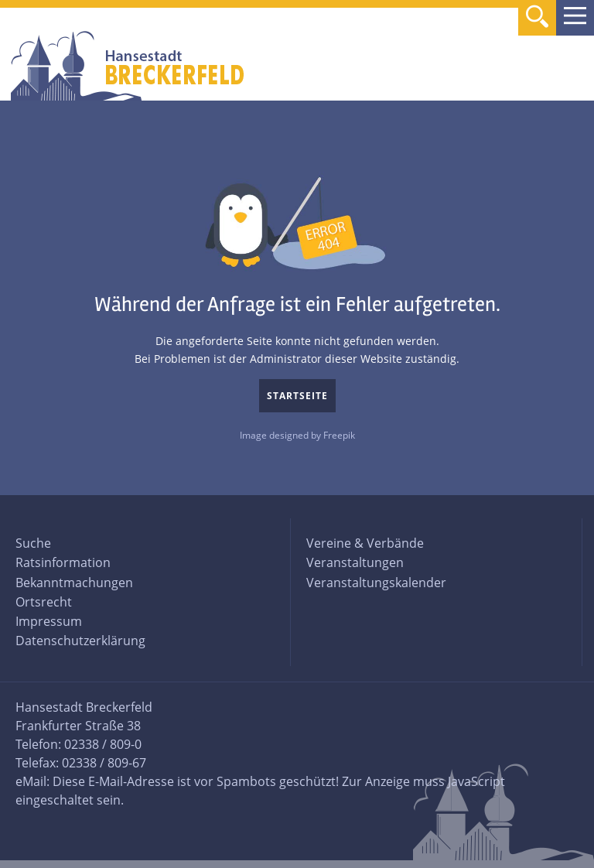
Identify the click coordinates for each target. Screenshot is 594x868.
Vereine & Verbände (365, 543)
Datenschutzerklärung (80, 641)
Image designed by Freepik (297, 435)
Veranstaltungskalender (376, 583)
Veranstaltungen (355, 562)
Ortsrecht (44, 602)
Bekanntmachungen (74, 583)
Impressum (49, 621)
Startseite (297, 396)
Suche (33, 543)
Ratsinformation (63, 562)
